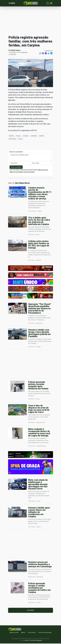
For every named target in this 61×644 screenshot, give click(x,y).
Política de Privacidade (45, 633)
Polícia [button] (20, 139)
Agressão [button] (34, 136)
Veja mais (30, 611)
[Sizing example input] (51, 3)
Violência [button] (26, 136)
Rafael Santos (16, 51)
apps (23, 633)
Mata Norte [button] (13, 139)
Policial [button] (18, 136)
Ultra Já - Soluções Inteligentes (33, 641)
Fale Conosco (32, 633)
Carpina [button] (11, 136)
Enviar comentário (16, 168)
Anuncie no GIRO (14, 633)
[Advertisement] (31, 21)
